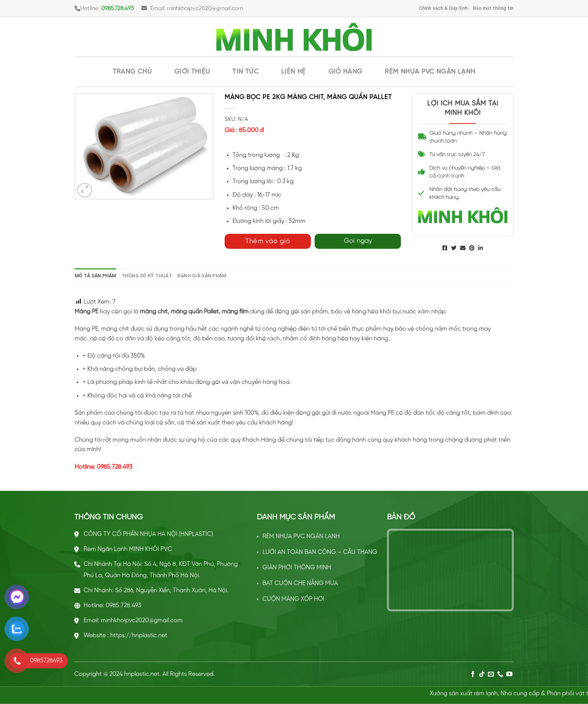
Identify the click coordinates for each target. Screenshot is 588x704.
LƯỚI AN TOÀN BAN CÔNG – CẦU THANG (320, 552)
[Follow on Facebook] (472, 674)
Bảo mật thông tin (493, 8)
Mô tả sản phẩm (95, 276)
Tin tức (246, 72)
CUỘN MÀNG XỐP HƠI (293, 599)
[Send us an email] (491, 674)
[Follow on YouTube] (509, 674)
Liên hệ (294, 72)
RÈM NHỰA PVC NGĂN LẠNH (430, 72)
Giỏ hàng (346, 72)
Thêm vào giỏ (268, 241)
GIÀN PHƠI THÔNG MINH (297, 568)
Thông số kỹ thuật (147, 276)
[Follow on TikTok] (482, 674)
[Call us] (500, 674)
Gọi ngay (358, 241)
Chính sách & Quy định (443, 8)
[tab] (95, 276)
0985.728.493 (118, 9)
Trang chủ (132, 72)
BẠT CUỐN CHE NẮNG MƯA (300, 583)
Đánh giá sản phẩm (202, 276)
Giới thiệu (192, 72)
